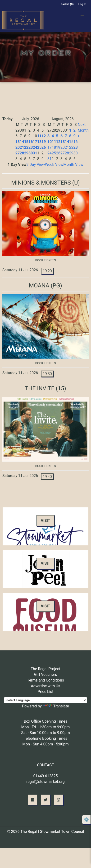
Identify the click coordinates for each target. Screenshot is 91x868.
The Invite (40, 388)
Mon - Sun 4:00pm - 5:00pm (45, 744)
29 (26, 153)
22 (26, 147)
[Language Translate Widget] (45, 700)
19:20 (47, 271)
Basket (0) (67, 4)
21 (22, 147)
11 (39, 136)
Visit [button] (45, 521)
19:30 (47, 374)
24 (35, 147)
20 (18, 147)
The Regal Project (45, 669)
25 (39, 147)
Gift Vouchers (46, 675)
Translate (56, 706)
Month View (73, 165)
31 (35, 153)
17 (35, 142)
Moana (39, 286)
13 (18, 142)
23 (31, 147)
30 (31, 153)
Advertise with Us (45, 686)
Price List (45, 692)
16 (31, 142)
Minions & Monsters (41, 183)
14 (22, 142)
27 (18, 153)
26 (44, 147)
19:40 (47, 477)
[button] (82, 17)
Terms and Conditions (45, 680)
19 (44, 142)
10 (50, 142)
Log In (82, 4)
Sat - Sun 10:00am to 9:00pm (45, 733)
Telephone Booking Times (45, 738)
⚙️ (86, 820)
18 (39, 142)
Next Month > (83, 130)
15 (26, 142)
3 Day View (36, 165)
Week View (54, 165)
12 (44, 136)
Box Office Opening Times (45, 721)
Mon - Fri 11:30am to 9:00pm (46, 727)
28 (22, 153)
